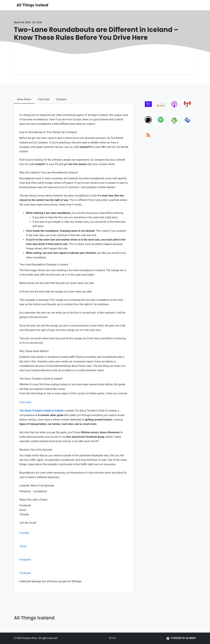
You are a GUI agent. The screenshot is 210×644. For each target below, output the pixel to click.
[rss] (148, 139)
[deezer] (161, 108)
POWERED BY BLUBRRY (181, 638)
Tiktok (23, 546)
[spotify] (161, 123)
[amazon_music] (148, 108)
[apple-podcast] (174, 108)
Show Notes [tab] (24, 99)
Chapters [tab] (61, 99)
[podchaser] (148, 123)
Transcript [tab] (44, 99)
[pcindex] (187, 108)
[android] (174, 123)
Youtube (24, 533)
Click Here (25, 402)
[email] (187, 123)
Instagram (25, 560)
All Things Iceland (32, 5)
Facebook (25, 573)
